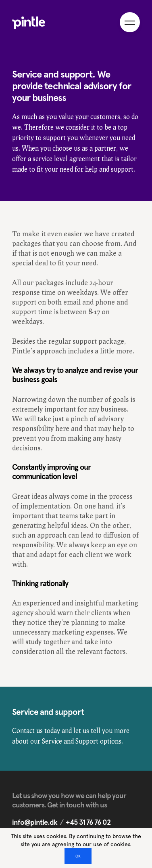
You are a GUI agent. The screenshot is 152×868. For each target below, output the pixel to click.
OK (78, 856)
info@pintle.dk (35, 822)
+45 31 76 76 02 (88, 822)
